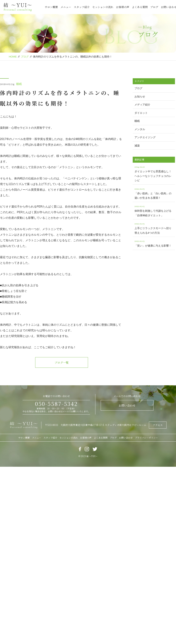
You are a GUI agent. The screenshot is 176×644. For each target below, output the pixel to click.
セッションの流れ (103, 7)
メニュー (66, 7)
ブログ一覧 (62, 363)
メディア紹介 (142, 105)
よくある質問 (140, 7)
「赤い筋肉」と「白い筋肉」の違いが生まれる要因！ (154, 193)
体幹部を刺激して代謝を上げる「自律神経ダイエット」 (154, 210)
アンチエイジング (145, 137)
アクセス (158, 425)
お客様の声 (123, 7)
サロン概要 (51, 7)
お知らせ (140, 96)
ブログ (154, 7)
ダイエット (141, 113)
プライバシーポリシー (146, 438)
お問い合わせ (127, 405)
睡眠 (19, 84)
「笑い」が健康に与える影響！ (154, 243)
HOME (13, 57)
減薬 (137, 146)
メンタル (140, 129)
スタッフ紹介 (82, 7)
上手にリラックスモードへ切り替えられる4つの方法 (154, 228)
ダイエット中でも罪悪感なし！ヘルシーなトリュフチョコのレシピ (154, 173)
